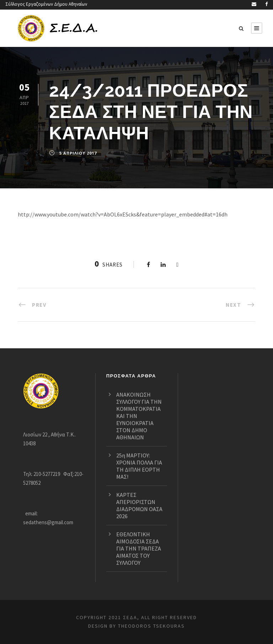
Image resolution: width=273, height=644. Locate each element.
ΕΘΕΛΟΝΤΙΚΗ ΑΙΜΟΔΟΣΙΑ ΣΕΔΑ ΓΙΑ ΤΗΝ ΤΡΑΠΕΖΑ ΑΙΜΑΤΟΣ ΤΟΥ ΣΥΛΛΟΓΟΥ (140, 548)
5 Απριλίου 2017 (78, 153)
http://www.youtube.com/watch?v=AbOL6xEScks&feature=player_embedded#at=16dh (126, 214)
